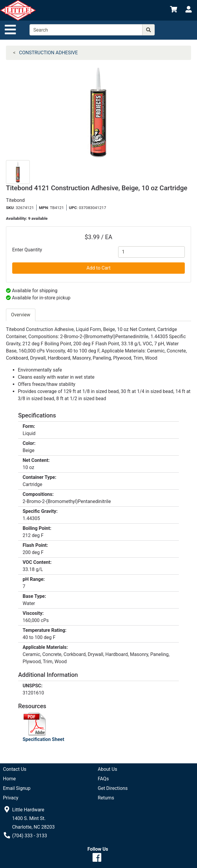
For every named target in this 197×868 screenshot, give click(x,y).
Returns (106, 798)
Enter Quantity (27, 250)
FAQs (103, 779)
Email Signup (17, 788)
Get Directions (113, 788)
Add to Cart (99, 268)
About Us (108, 769)
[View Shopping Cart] (173, 10)
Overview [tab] (21, 315)
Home (9, 779)
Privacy (11, 798)
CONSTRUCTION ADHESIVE (48, 53)
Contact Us (15, 769)
